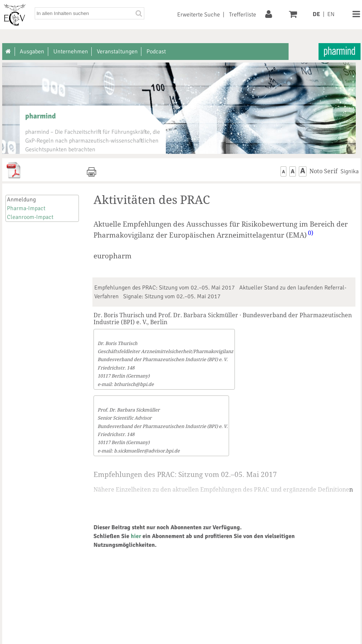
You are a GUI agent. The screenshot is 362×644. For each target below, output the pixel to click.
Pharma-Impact (26, 208)
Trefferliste (243, 15)
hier (136, 536)
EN (331, 14)
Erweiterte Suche (199, 15)
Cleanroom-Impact (30, 217)
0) (311, 233)
